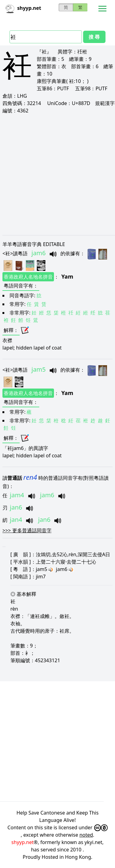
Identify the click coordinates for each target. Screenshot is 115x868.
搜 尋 (94, 37)
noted (86, 835)
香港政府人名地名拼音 (28, 277)
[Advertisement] (57, 174)
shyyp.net (23, 842)
